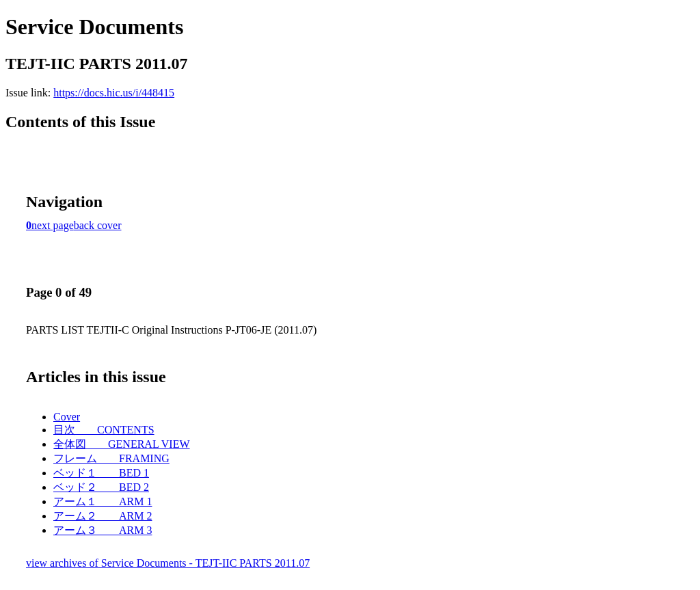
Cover (67, 417)
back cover (98, 225)
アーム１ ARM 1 (103, 501)
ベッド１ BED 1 (101, 473)
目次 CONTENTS (104, 430)
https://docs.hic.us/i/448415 (114, 93)
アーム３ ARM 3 (103, 530)
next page (53, 225)
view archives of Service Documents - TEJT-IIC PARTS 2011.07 (168, 563)
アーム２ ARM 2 (103, 516)
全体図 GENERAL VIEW (122, 444)
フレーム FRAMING (111, 458)
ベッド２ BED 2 (101, 487)
